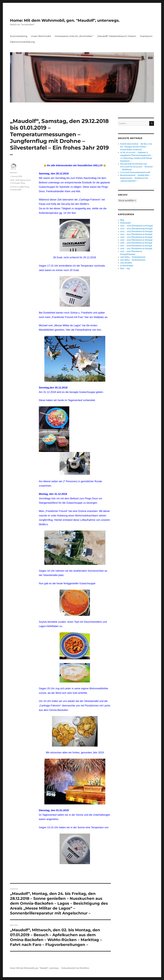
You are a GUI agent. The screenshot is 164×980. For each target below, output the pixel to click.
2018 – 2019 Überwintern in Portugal (136, 243)
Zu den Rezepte (127, 266)
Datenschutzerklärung (22, 42)
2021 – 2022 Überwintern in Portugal (136, 234)
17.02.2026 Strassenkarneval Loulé (135, 172)
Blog (23, 183)
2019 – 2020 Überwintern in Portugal (136, 240)
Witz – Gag (125, 269)
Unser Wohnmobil (41, 36)
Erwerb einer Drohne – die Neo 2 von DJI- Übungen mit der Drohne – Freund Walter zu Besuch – (136, 147)
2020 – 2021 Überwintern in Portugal (136, 237)
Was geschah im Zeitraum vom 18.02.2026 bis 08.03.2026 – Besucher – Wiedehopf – (136, 167)
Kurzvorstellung (19, 36)
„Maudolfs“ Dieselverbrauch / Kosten (117, 36)
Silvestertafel (16, 190)
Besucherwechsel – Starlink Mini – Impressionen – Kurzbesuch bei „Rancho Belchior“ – (136, 178)
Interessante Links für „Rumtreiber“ (74, 36)
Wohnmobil (125, 223)
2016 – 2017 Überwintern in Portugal (136, 249)
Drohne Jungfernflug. (20, 187)
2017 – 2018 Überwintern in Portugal (136, 246)
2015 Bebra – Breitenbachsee (133, 260)
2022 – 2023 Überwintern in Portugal (136, 231)
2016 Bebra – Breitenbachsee (133, 257)
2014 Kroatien (126, 263)
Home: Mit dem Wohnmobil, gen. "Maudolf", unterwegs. (65, 20)
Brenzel (13, 172)
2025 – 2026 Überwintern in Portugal (136, 226)
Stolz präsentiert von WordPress (75, 968)
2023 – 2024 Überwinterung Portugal (136, 229)
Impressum (146, 36)
